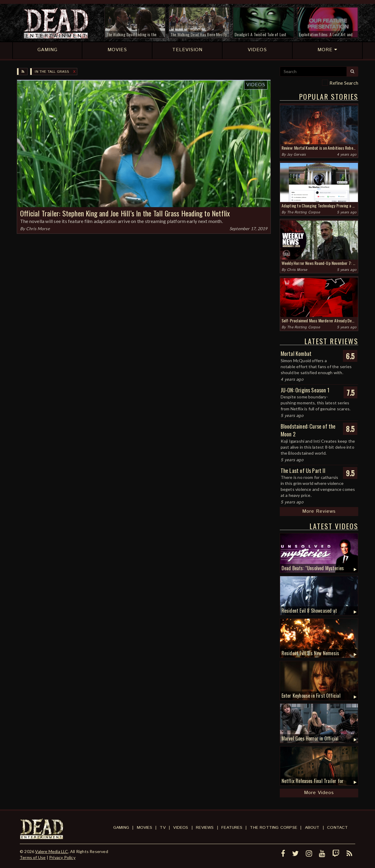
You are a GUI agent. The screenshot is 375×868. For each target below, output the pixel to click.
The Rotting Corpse (303, 212)
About (312, 828)
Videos (256, 85)
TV (162, 828)
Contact (337, 828)
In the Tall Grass (52, 72)
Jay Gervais (296, 155)
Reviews (205, 828)
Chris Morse (38, 229)
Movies (145, 828)
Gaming (121, 828)
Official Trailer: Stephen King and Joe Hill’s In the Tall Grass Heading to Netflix (125, 213)
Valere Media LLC (52, 851)
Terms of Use (33, 857)
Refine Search (344, 83)
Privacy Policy (62, 857)
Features (232, 828)
